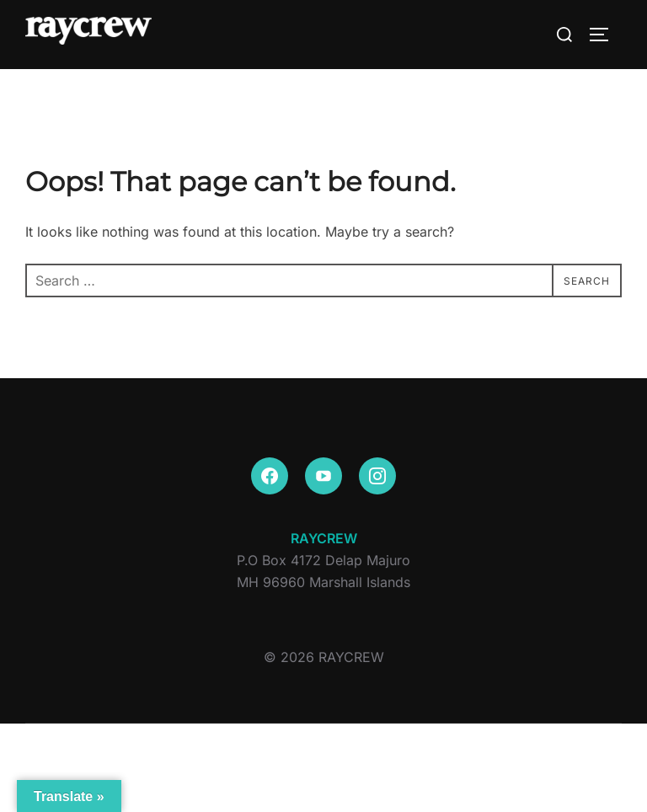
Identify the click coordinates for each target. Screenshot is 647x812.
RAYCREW (324, 538)
